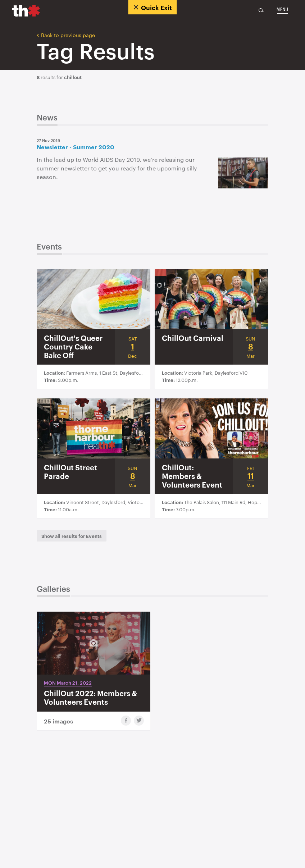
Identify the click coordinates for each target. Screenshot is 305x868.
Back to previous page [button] (66, 35)
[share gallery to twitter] (139, 721)
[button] (72, 536)
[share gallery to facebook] (126, 721)
